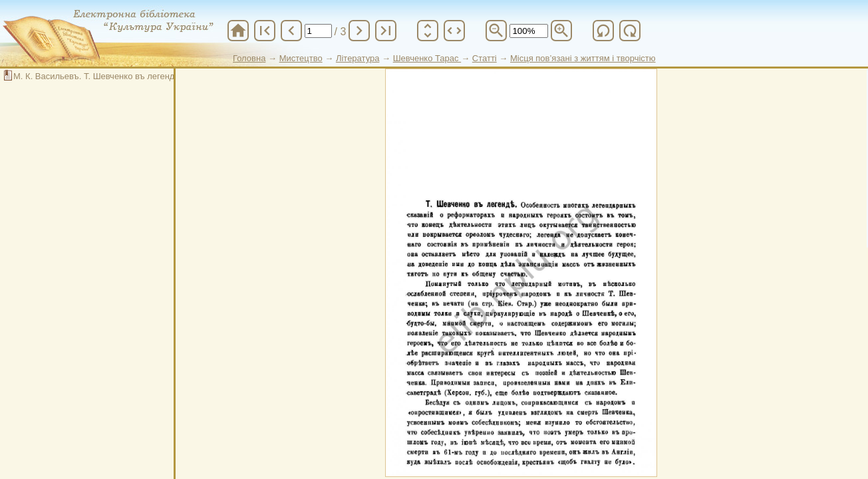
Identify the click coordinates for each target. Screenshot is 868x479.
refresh (603, 31)
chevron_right (359, 31)
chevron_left (291, 31)
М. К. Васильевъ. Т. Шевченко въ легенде (96, 76)
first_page (265, 31)
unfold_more (428, 31)
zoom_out (496, 31)
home (238, 31)
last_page (386, 31)
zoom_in (561, 31)
